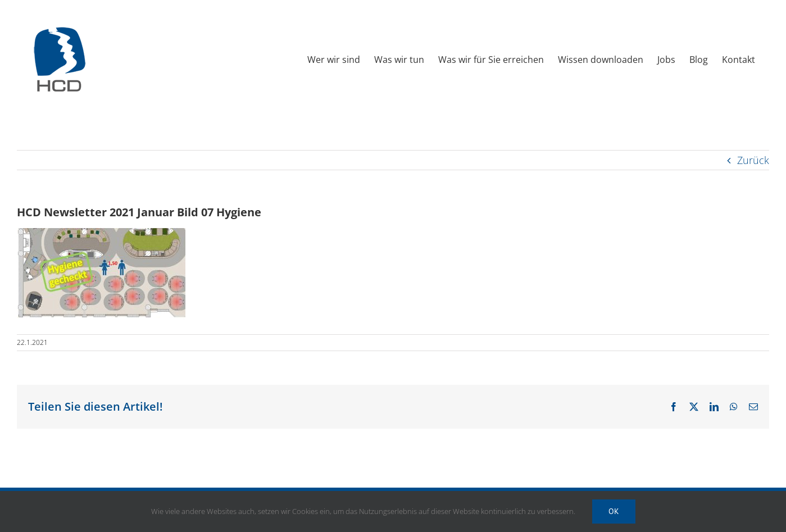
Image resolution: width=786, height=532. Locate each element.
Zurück (753, 160)
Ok (614, 511)
